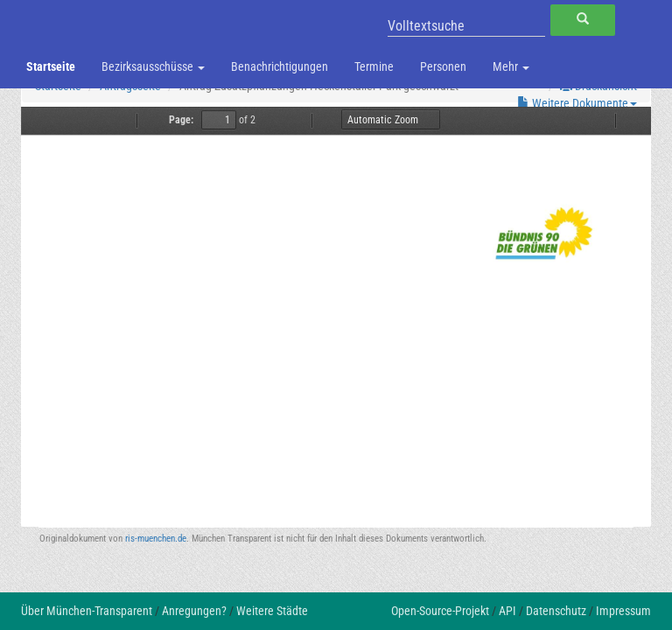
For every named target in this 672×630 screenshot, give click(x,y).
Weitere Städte (272, 611)
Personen (443, 66)
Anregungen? (194, 611)
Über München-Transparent (87, 611)
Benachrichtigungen (280, 66)
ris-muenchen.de (156, 539)
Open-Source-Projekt (440, 611)
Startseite (51, 66)
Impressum (623, 611)
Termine (374, 66)
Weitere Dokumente (577, 103)
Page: (181, 120)
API (507, 611)
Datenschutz (556, 611)
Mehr (511, 66)
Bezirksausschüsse (153, 66)
